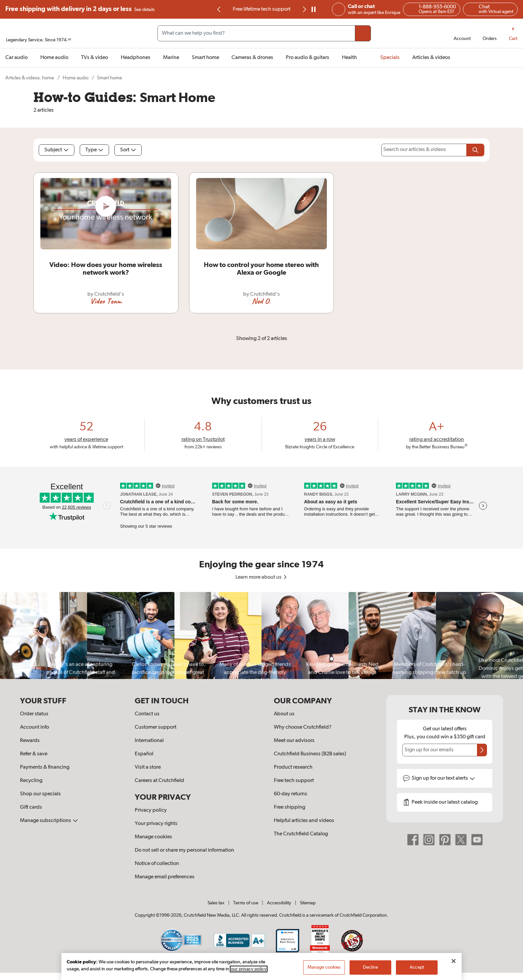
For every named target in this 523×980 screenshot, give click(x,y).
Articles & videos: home (30, 78)
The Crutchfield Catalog (301, 834)
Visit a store (148, 767)
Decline (371, 969)
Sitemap (308, 903)
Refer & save (34, 754)
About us (284, 714)
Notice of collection (157, 864)
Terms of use (246, 903)
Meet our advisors (294, 741)
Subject (57, 150)
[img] (219, 9)
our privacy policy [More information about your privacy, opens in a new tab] (249, 970)
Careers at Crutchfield (159, 781)
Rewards (30, 741)
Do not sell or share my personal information (184, 850)
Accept (417, 969)
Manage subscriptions (49, 821)
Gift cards (31, 807)
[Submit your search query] (363, 33)
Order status (34, 714)
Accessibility (279, 903)
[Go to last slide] (219, 9)
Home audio (76, 78)
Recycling (31, 781)
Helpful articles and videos (304, 821)
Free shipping (80, 9)
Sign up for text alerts (443, 778)
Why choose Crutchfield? (303, 727)
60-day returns (291, 794)
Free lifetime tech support (262, 9)
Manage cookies (153, 837)
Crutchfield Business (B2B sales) (310, 754)
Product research (293, 767)
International (149, 741)
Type (94, 150)
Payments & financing (45, 767)
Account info (35, 727)
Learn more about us (262, 577)
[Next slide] (304, 9)
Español (144, 754)
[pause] (314, 9)
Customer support (156, 727)
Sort (128, 150)
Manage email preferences (165, 877)
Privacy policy (151, 810)
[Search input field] (264, 33)
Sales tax (216, 903)
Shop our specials (40, 794)
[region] (261, 635)
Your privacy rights (156, 824)
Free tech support (294, 781)
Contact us (147, 714)
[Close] (454, 963)
